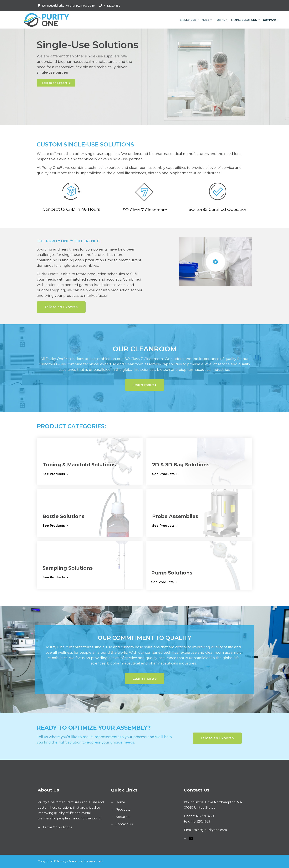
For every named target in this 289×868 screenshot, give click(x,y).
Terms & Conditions (57, 827)
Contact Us (124, 824)
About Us (123, 817)
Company (270, 20)
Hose (205, 20)
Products (123, 810)
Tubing (220, 20)
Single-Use (188, 20)
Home (120, 802)
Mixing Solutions (244, 20)
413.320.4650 (110, 6)
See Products (55, 474)
